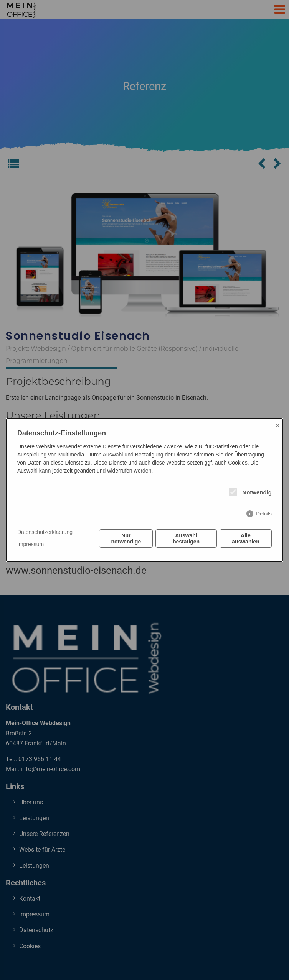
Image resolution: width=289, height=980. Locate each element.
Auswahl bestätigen (186, 538)
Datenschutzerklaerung (45, 532)
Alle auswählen (246, 538)
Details (264, 514)
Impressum (31, 544)
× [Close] (277, 425)
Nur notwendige (126, 538)
